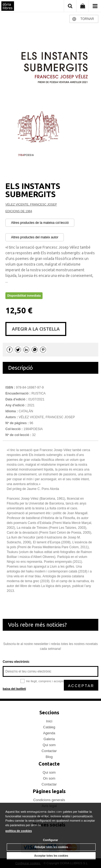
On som (49, 778)
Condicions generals (49, 800)
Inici (49, 721)
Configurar (50, 840)
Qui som (49, 745)
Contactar (49, 751)
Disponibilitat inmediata (24, 296)
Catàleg (49, 727)
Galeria (49, 739)
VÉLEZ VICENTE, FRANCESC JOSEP (31, 204)
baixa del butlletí (14, 689)
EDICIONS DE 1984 (19, 211)
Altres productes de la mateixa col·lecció (40, 223)
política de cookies (19, 831)
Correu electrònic (16, 662)
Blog (49, 757)
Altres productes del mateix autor (35, 237)
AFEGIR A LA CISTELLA (36, 329)
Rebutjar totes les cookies (51, 847)
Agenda (49, 733)
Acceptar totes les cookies (51, 856)
